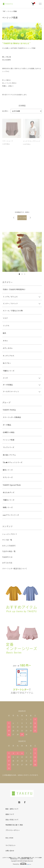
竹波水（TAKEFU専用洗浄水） (14, 289)
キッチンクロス (9, 356)
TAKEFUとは (7, 557)
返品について (10, 814)
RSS (7, 838)
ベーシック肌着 (12, 11)
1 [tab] (19, 274)
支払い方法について (12, 820)
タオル (5, 341)
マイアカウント (11, 845)
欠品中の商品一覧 (9, 551)
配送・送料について (12, 809)
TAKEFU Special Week (12, 485)
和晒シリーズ (8, 507)
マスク (5, 318)
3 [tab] (25, 274)
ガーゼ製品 (7, 425)
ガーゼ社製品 (8, 385)
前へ (14, 218)
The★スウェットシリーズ (13, 462)
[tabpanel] (22, 252)
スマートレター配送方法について (15, 568)
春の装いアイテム (9, 455)
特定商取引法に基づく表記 (14, 825)
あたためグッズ (9, 492)
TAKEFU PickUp (9, 410)
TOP (4, 11)
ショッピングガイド (10, 534)
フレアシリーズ (8, 447)
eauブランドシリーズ (11, 515)
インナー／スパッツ (10, 303)
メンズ (5, 378)
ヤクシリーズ (8, 477)
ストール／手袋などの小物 (13, 311)
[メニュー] (40, 4)
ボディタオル (8, 348)
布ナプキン (7, 363)
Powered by (22, 864)
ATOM (11, 838)
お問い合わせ (10, 851)
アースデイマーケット (11, 391)
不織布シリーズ (9, 371)
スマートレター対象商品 (12, 417)
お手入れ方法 (7, 563)
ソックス (6, 326)
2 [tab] (22, 274)
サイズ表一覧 (7, 540)
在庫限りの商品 (9, 432)
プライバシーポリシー (13, 830)
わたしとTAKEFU (9, 546)
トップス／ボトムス (10, 297)
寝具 (4, 333)
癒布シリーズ (8, 470)
